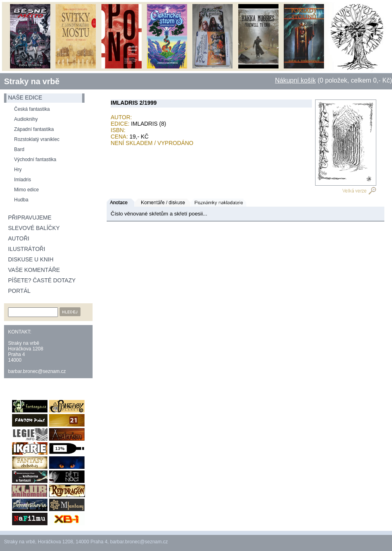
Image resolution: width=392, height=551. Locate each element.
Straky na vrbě (32, 81)
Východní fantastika (35, 159)
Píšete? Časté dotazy (42, 280)
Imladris (23, 180)
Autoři (19, 238)
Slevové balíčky (34, 228)
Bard (19, 149)
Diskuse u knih (31, 259)
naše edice (25, 97)
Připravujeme (30, 217)
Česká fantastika (32, 109)
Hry (18, 170)
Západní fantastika (34, 129)
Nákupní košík (295, 80)
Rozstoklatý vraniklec (37, 139)
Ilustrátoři (27, 249)
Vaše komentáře (34, 270)
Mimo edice (26, 190)
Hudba (21, 200)
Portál (19, 291)
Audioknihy (26, 119)
